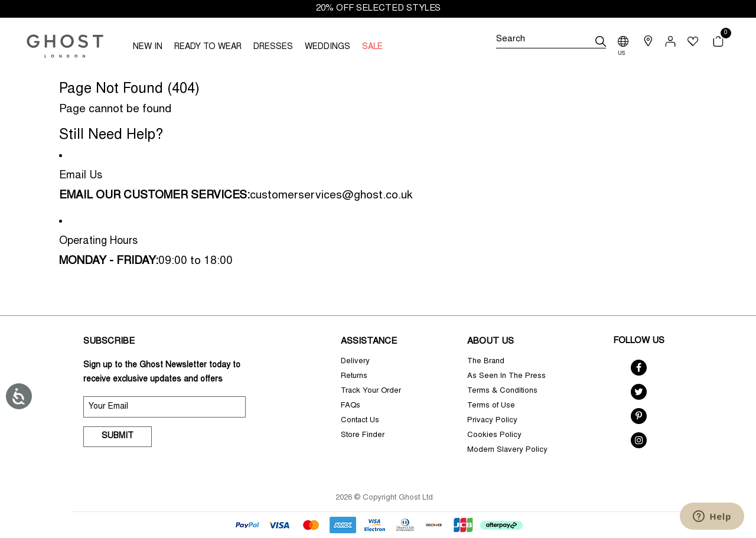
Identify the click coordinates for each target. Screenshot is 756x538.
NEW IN (148, 47)
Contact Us (360, 421)
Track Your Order (371, 391)
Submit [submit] (118, 436)
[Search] (551, 41)
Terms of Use (491, 406)
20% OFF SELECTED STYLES (378, 9)
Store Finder (363, 436)
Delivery (355, 362)
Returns (354, 376)
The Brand (486, 362)
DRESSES (273, 47)
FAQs (351, 406)
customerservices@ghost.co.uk (331, 196)
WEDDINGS (328, 47)
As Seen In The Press (506, 376)
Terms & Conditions (502, 391)
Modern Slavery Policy (507, 450)
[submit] (601, 41)
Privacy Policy (492, 421)
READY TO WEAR (208, 47)
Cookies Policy (494, 436)
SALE (372, 47)
